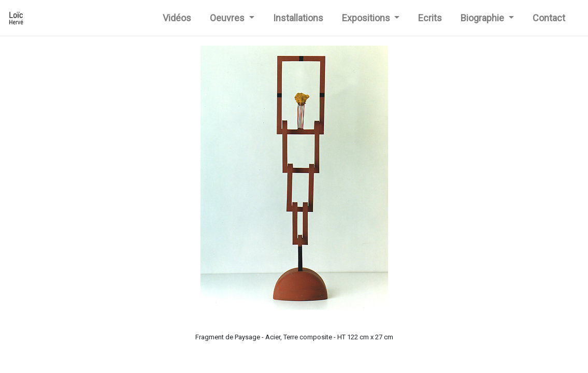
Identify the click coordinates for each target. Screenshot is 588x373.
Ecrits (430, 18)
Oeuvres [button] (228, 18)
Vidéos (179, 17)
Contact (549, 18)
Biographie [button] (483, 18)
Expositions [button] (367, 18)
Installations (298, 18)
